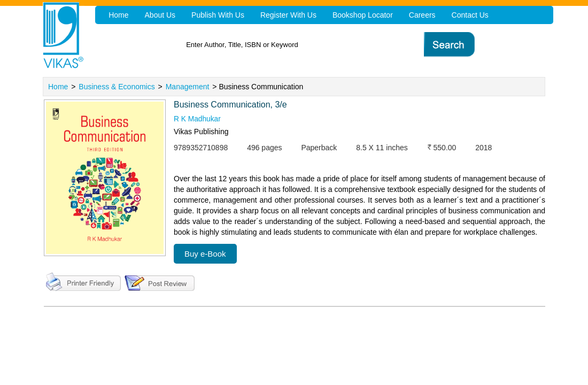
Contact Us (464, 15)
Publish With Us (216, 15)
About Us (159, 15)
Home (58, 87)
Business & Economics (117, 87)
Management (188, 87)
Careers (417, 15)
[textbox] (316, 45)
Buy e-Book (205, 254)
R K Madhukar (198, 119)
